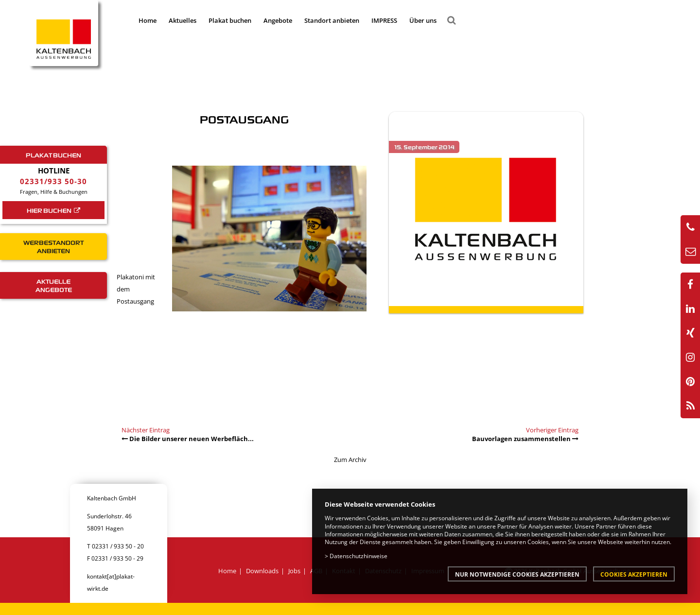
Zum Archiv (350, 460)
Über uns (423, 20)
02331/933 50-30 (53, 181)
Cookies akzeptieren (634, 574)
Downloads (262, 571)
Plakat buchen (230, 20)
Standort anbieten (332, 20)
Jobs (294, 571)
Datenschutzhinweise (359, 556)
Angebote (278, 20)
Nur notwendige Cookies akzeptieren (517, 574)
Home (148, 20)
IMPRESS (384, 20)
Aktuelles (183, 20)
